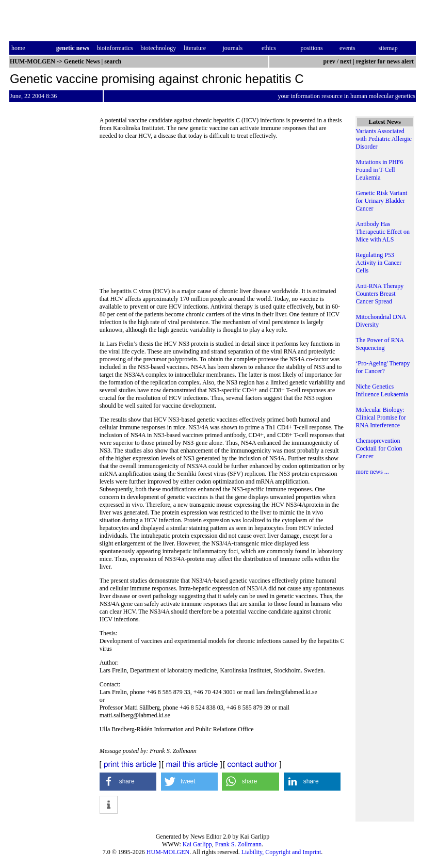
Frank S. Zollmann (238, 844)
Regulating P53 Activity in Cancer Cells (379, 263)
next (346, 61)
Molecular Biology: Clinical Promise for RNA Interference (381, 417)
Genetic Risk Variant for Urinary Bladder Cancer (382, 201)
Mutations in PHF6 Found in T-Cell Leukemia (380, 170)
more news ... (373, 472)
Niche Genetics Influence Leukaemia (382, 390)
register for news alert (386, 61)
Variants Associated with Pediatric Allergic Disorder (384, 139)
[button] (128, 782)
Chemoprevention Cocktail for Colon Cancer (379, 448)
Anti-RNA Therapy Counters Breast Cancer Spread (380, 294)
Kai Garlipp (197, 844)
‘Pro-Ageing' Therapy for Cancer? (383, 367)
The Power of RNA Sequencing (380, 344)
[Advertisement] (222, 217)
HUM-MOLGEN (168, 852)
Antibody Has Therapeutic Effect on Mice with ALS (383, 232)
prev (329, 61)
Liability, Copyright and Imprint (281, 852)
